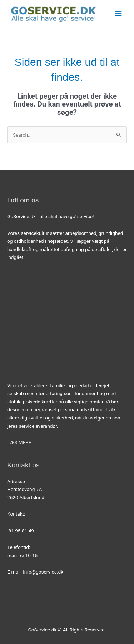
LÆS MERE (19, 442)
